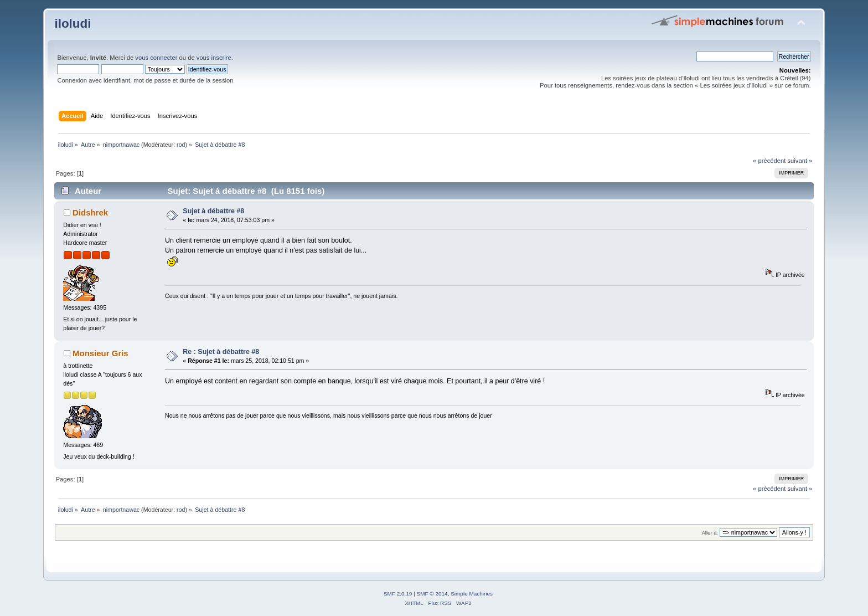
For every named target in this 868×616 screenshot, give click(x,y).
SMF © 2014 (432, 594)
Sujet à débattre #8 (213, 211)
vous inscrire (214, 58)
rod (181, 145)
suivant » (800, 161)
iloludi (73, 24)
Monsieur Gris (100, 353)
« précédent (769, 161)
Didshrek (90, 212)
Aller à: (710, 533)
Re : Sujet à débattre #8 (221, 352)
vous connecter (156, 58)
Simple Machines (472, 594)
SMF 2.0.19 (398, 594)
